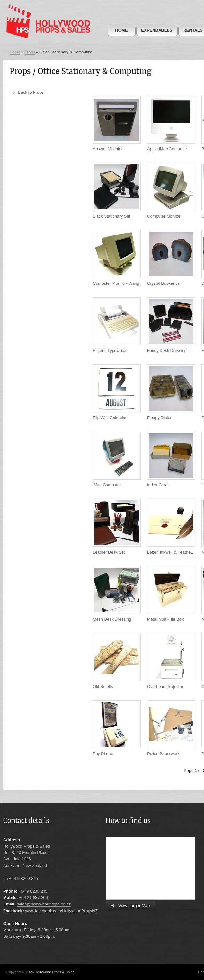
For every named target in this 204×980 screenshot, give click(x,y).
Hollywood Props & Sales (55, 972)
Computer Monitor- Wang (116, 283)
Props (30, 52)
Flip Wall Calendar (110, 418)
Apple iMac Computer (167, 149)
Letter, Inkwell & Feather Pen (174, 552)
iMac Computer (107, 485)
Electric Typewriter (110, 351)
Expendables (157, 30)
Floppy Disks (159, 418)
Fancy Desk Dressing (167, 351)
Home (121, 30)
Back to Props (31, 92)
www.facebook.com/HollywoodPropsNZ (62, 911)
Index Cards (158, 485)
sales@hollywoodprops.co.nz (44, 904)
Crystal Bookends (163, 283)
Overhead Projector (165, 686)
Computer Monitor (164, 216)
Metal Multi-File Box (165, 619)
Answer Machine (108, 149)
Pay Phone (103, 754)
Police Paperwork (163, 754)
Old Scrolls (103, 686)
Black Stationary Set (111, 216)
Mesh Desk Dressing (112, 619)
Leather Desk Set (109, 552)
